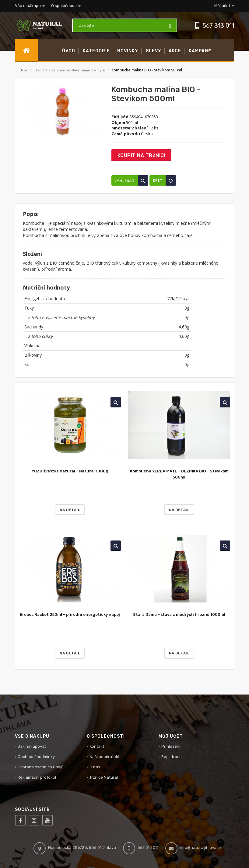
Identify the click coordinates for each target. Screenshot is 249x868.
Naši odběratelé (104, 757)
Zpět (164, 180)
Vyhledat (131, 180)
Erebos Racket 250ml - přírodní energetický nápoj (70, 614)
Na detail (70, 510)
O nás (95, 767)
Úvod (24, 70)
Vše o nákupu (30, 6)
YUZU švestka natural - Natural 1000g (70, 471)
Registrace (172, 757)
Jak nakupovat (32, 746)
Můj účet (224, 6)
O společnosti (66, 6)
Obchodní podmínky (36, 757)
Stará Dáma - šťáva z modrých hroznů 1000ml (179, 614)
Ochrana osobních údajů (41, 767)
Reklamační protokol (37, 777)
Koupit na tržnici (142, 155)
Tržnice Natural (104, 777)
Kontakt (97, 746)
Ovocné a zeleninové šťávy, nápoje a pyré (70, 70)
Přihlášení (171, 746)
